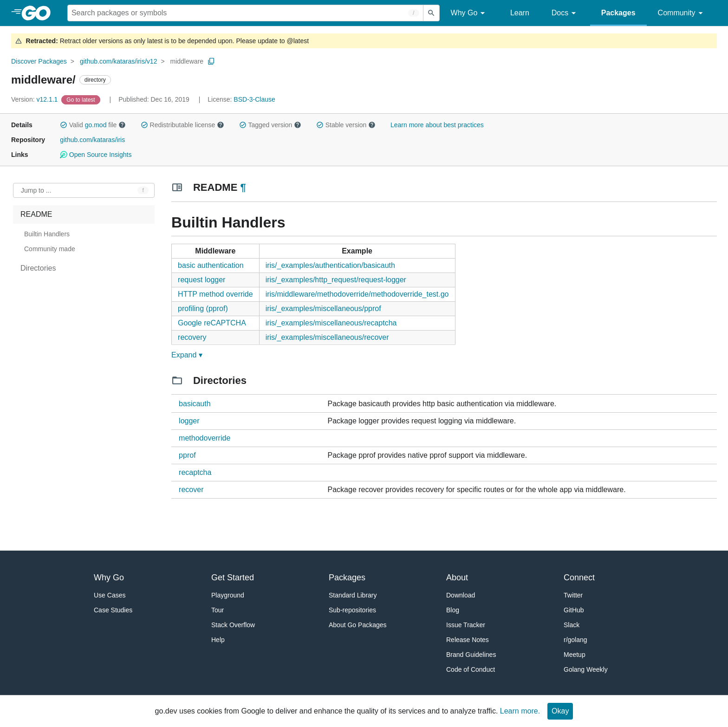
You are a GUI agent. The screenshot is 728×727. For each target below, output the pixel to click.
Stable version (346, 125)
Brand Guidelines (471, 655)
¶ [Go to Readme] (243, 187)
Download (461, 595)
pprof (187, 455)
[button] (64, 125)
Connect (579, 578)
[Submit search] (431, 13)
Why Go (469, 13)
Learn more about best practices (437, 125)
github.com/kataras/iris (92, 140)
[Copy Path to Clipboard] (211, 61)
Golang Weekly (586, 669)
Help (218, 640)
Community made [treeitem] (50, 249)
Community (682, 13)
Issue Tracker (466, 625)
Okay (560, 711)
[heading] (39, 13)
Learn (520, 13)
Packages (618, 13)
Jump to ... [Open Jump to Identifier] (36, 190)
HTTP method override (215, 294)
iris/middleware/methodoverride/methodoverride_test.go (357, 294)
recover (191, 490)
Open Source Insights (96, 155)
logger (189, 421)
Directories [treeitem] (38, 268)
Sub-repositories (352, 610)
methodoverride (205, 438)
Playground (228, 595)
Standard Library (353, 595)
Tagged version (270, 125)
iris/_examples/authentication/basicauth (330, 265)
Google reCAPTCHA (212, 323)
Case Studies (113, 610)
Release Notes (468, 640)
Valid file (93, 125)
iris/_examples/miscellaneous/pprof (323, 308)
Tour (218, 610)
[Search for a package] (245, 13)
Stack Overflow (233, 625)
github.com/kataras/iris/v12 (119, 61)
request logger (201, 280)
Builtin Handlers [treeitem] (47, 234)
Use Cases (110, 595)
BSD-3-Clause (254, 99)
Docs (565, 13)
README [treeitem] (36, 214)
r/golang (575, 640)
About (457, 578)
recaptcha (195, 472)
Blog (453, 610)
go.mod (96, 125)
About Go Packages (358, 625)
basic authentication (211, 265)
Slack (572, 625)
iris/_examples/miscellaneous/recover (327, 337)
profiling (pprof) (203, 308)
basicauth (195, 404)
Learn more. (520, 711)
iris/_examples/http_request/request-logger (336, 280)
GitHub (574, 610)
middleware (187, 61)
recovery (192, 337)
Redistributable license (182, 125)
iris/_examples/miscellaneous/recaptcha (331, 323)
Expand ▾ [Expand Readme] (187, 355)
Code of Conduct (471, 669)
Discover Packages (39, 61)
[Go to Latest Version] (81, 99)
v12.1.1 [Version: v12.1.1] (35, 99)
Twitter (573, 595)
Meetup (575, 655)
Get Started (233, 578)
